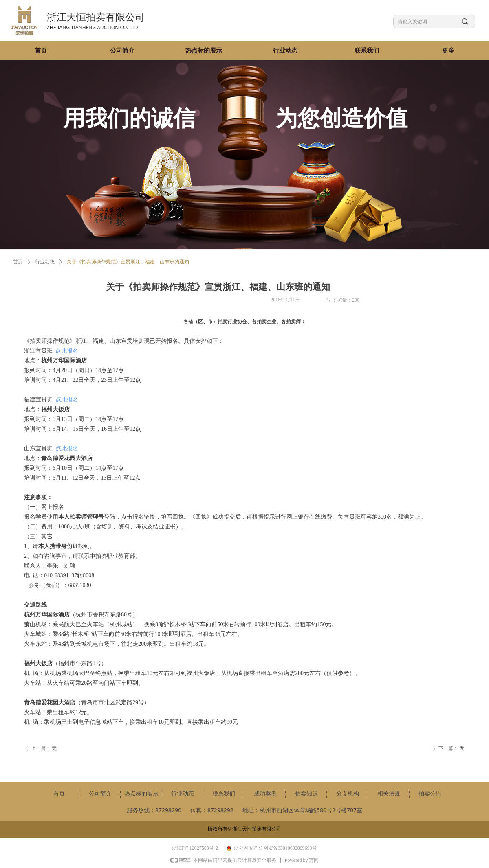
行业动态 (45, 262)
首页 (18, 262)
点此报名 (67, 351)
